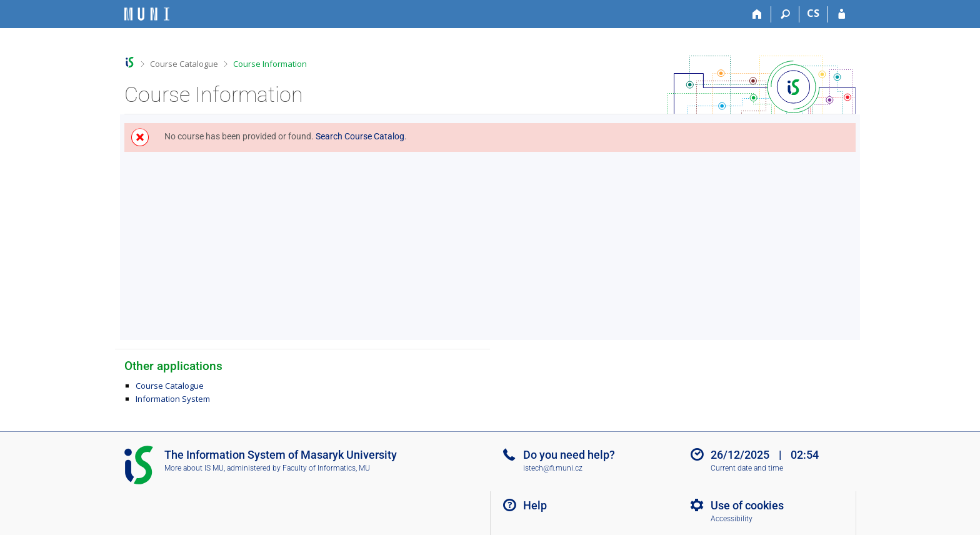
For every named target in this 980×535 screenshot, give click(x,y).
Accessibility (732, 519)
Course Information (270, 64)
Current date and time (747, 468)
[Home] (757, 14)
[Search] (785, 14)
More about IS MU (194, 468)
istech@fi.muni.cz (553, 468)
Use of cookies (747, 505)
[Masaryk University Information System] (147, 14)
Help (535, 505)
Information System (173, 399)
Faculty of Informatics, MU (326, 468)
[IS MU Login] (842, 14)
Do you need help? (569, 455)
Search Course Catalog (360, 136)
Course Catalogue (184, 64)
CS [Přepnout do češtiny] (813, 13)
